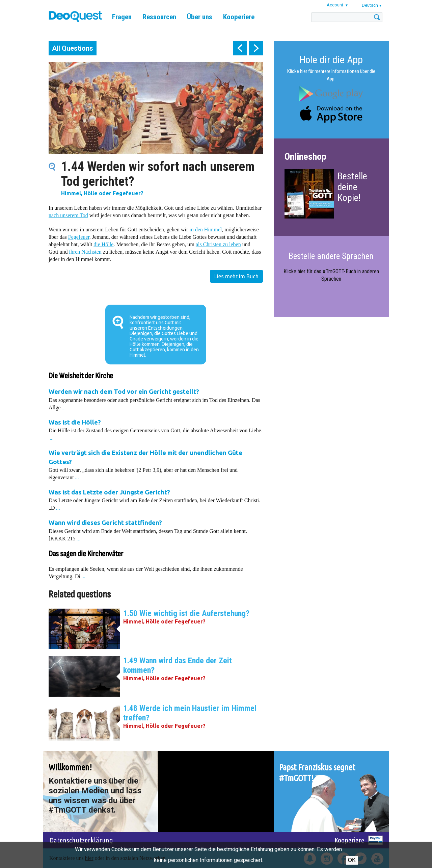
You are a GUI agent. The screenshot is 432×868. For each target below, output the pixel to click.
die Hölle (103, 244)
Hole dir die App (331, 60)
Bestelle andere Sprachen (331, 256)
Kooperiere (239, 17)
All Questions (73, 48)
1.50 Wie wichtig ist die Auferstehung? (186, 613)
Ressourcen (159, 17)
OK (352, 860)
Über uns (200, 17)
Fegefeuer (79, 237)
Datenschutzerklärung (81, 840)
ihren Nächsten (85, 252)
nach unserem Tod (68, 215)
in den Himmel (206, 229)
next (256, 48)
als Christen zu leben (218, 244)
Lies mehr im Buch (236, 276)
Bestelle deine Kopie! (352, 187)
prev (240, 48)
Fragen (122, 17)
